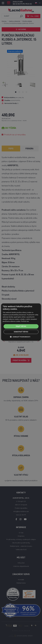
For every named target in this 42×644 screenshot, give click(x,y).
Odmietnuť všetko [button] (21, 332)
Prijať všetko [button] (21, 326)
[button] (21, 337)
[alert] (21, 322)
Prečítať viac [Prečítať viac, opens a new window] (25, 321)
